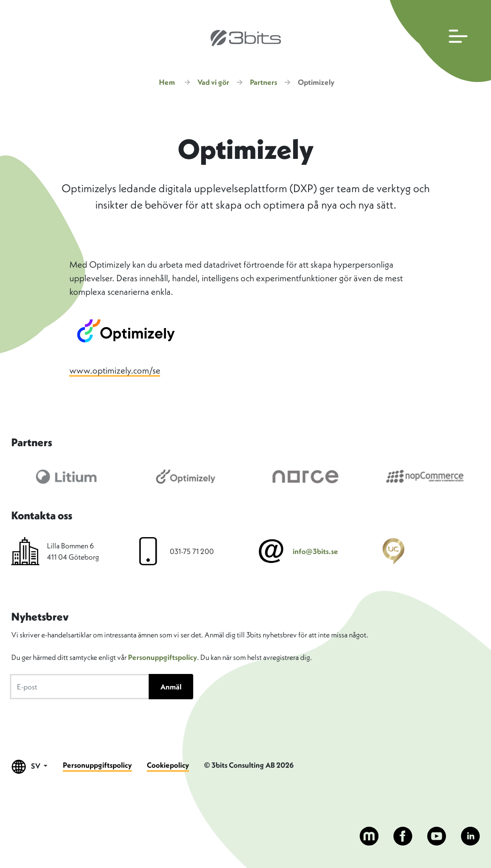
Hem (167, 82)
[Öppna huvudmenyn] (438, 41)
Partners (264, 82)
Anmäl (171, 687)
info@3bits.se (315, 551)
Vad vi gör (213, 82)
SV (30, 767)
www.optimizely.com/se (115, 370)
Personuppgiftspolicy (162, 657)
